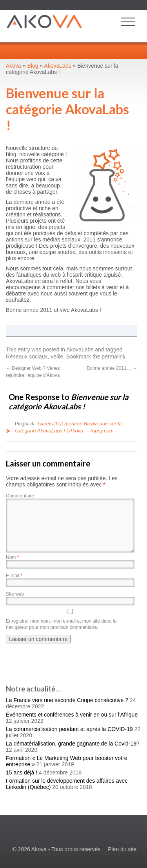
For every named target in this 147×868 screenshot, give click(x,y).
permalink (113, 357)
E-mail (14, 576)
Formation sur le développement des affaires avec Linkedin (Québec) (67, 784)
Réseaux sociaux (27, 357)
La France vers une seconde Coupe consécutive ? (67, 700)
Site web (15, 594)
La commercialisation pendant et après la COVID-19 (69, 729)
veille (57, 357)
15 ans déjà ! (22, 773)
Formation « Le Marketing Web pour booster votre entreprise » (66, 761)
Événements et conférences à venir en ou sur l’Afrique (72, 715)
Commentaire (20, 496)
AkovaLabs (80, 349)
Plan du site (122, 849)
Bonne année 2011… (112, 368)
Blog (33, 66)
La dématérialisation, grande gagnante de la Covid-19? (73, 744)
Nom (12, 557)
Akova (14, 66)
